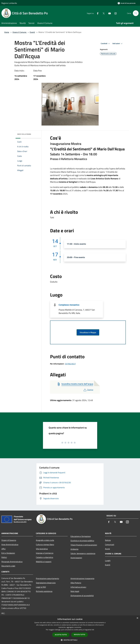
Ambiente (74, 549)
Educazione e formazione (81, 536)
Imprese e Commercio (45, 553)
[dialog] (70, 630)
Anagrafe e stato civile (45, 540)
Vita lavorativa (42, 549)
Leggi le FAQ (41, 587)
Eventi (32, 32)
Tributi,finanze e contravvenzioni (84, 545)
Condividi (106, 44)
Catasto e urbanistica (44, 557)
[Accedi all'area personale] (127, 3)
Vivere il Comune (20, 32)
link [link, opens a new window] (93, 630)
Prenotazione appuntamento (47, 578)
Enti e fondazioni (8, 553)
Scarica (88, 390)
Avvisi (107, 549)
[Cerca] (136, 13)
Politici (4, 557)
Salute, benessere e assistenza (83, 553)
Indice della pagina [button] (24, 134)
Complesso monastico (69, 305)
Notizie (108, 540)
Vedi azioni (118, 44)
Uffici (4, 549)
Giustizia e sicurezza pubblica (82, 541)
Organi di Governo (9, 540)
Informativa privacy (78, 587)
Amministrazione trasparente (82, 578)
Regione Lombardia (9, 3)
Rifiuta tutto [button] (80, 635)
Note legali (75, 591)
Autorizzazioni (76, 558)
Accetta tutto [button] (61, 635)
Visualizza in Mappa (88, 332)
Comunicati (110, 544)
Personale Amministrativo (12, 562)
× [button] (137, 618)
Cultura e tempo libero (45, 544)
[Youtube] (109, 13)
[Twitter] (103, 13)
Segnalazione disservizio (46, 583)
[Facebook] (97, 13)
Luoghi (108, 561)
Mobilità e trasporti (44, 562)
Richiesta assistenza (44, 591)
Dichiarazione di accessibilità (82, 596)
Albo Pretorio (76, 583)
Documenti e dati (8, 566)
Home (7, 32)
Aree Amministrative (10, 544)
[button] (70, 640)
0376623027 (70, 364)
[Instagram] (115, 13)
